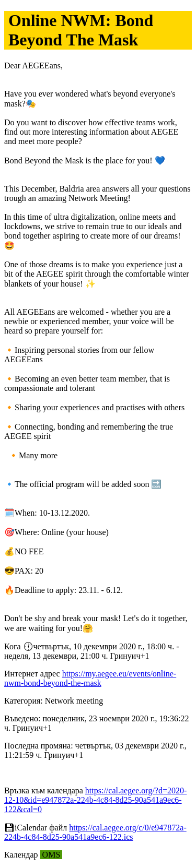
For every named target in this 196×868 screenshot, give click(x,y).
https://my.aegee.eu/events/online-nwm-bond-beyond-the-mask (90, 678)
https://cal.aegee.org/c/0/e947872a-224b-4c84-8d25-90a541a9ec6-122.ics (95, 832)
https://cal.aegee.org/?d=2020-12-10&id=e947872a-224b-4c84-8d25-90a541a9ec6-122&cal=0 (95, 800)
